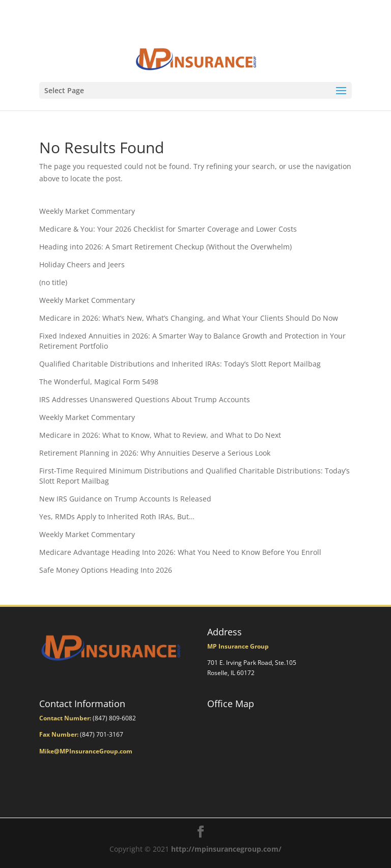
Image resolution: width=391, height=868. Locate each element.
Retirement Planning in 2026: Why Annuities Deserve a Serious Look (155, 453)
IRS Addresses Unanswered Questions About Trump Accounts (145, 399)
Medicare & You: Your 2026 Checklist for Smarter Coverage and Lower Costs (168, 229)
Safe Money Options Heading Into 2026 (106, 570)
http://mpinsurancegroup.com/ (226, 849)
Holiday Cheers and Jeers (82, 264)
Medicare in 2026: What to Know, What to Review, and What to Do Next (160, 435)
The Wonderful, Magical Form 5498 (99, 382)
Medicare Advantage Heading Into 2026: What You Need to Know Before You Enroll (180, 552)
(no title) (53, 282)
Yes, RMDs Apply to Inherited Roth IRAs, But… (117, 516)
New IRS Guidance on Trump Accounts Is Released (125, 499)
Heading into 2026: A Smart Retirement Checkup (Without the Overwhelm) (165, 247)
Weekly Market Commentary (87, 211)
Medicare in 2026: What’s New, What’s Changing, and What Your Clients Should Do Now (189, 318)
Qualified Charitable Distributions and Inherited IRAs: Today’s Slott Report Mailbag (180, 364)
